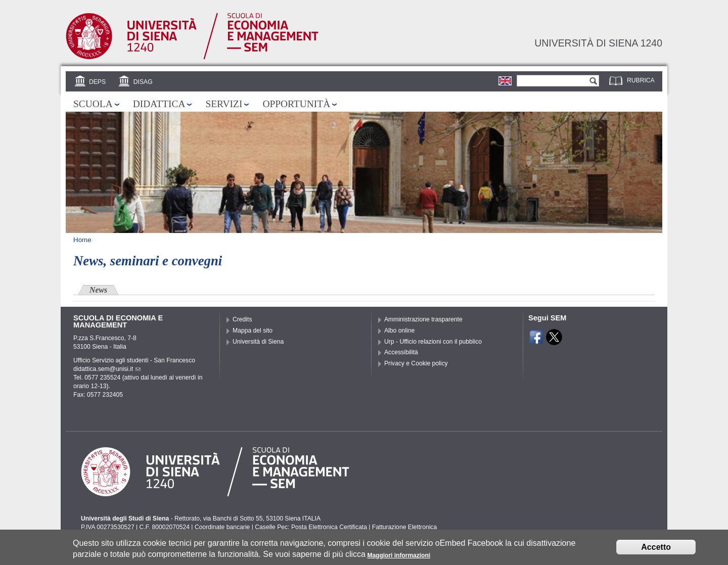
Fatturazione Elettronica (404, 527)
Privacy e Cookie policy (416, 363)
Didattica (159, 104)
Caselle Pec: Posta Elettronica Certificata (311, 527)
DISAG (143, 82)
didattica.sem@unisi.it (107, 369)
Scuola (93, 104)
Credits (242, 319)
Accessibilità (401, 352)
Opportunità (296, 104)
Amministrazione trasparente (423, 319)
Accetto (656, 550)
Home (82, 240)
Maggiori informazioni (399, 558)
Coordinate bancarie (222, 527)
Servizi (224, 104)
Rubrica (641, 80)
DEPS (97, 82)
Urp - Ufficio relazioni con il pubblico (433, 342)
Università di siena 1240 (598, 43)
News (98, 290)
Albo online (399, 331)
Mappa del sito (253, 331)
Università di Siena (258, 342)
